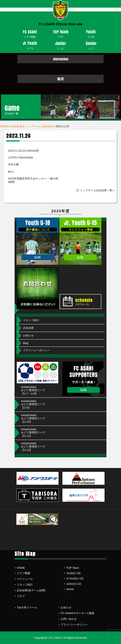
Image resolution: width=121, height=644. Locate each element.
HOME (4, 126)
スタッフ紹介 (31, 320)
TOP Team (73, 568)
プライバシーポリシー (36, 350)
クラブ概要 (24, 573)
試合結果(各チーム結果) (31, 590)
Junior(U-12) (74, 584)
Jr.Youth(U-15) (75, 578)
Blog (26, 343)
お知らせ (28, 335)
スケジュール (25, 579)
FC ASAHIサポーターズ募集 (78, 613)
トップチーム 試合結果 (39, 126)
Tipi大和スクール (27, 607)
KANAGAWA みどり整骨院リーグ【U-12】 (33, 447)
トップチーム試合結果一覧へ (97, 190)
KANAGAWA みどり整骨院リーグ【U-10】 (33, 418)
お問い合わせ (69, 619)
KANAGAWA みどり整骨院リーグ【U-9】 (33, 404)
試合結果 (17, 126)
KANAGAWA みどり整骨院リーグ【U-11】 (33, 433)
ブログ (21, 596)
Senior (70, 589)
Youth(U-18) (73, 573)
